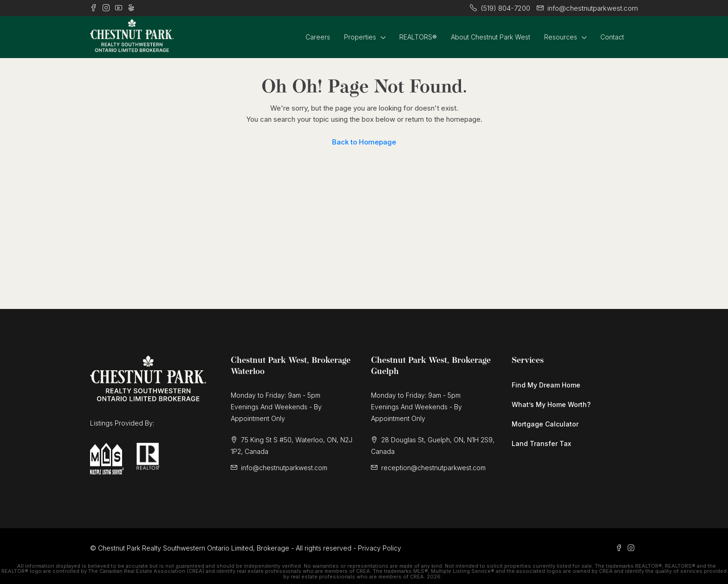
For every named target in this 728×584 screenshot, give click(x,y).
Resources (561, 37)
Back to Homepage (364, 142)
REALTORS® (418, 37)
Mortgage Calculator (545, 424)
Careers (318, 37)
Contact (612, 37)
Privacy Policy (380, 548)
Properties (360, 37)
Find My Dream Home (546, 385)
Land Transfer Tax (541, 443)
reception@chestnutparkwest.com (433, 468)
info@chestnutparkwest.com (284, 468)
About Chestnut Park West (491, 37)
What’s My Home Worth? (551, 404)
